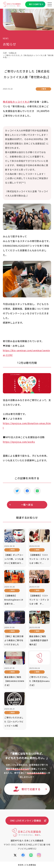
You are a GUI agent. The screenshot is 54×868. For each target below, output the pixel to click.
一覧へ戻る (27, 505)
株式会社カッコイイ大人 (16, 102)
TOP (5, 53)
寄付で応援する (35, 4)
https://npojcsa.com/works (19, 442)
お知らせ (13, 53)
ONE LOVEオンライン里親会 (26, 821)
